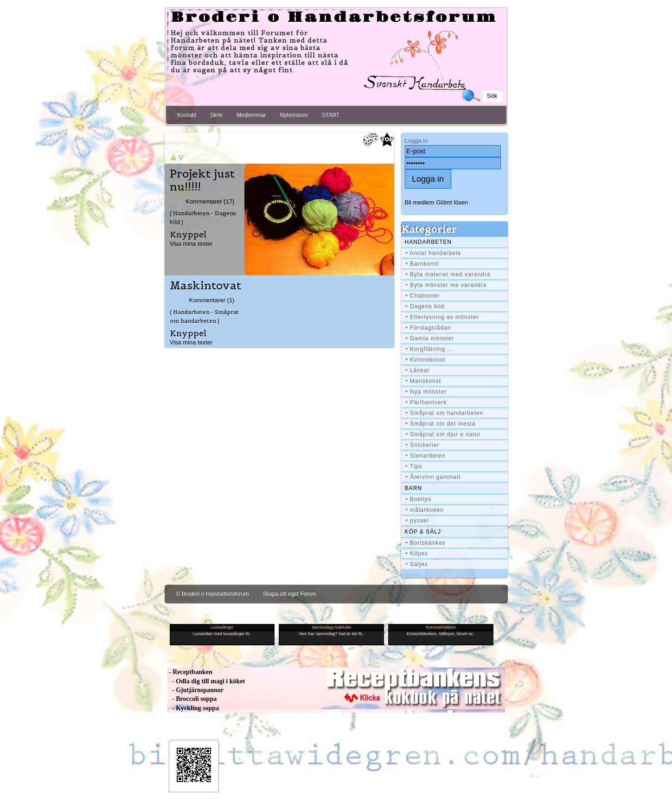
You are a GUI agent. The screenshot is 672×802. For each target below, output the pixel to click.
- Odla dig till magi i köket (206, 681)
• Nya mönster (426, 392)
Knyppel (188, 234)
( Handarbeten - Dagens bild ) (203, 217)
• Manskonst (424, 381)
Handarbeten (429, 242)
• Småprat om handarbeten (445, 413)
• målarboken (425, 510)
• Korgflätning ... (430, 349)
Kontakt (187, 115)
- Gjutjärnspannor (195, 690)
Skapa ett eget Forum (289, 594)
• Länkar (418, 370)
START (331, 115)
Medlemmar (251, 115)
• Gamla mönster (430, 338)
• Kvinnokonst (426, 360)
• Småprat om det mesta (441, 424)
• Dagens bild (425, 306)
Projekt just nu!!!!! (202, 180)
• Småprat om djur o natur (443, 434)
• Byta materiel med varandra (448, 274)
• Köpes (417, 554)
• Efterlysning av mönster (442, 317)
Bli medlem (420, 202)
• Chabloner (423, 296)
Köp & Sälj (423, 532)
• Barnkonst (423, 264)
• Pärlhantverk (426, 402)
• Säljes (417, 564)
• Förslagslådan (429, 328)
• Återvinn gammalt (433, 477)
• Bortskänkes (426, 543)
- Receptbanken (190, 672)
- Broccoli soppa (192, 699)
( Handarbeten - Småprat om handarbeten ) (204, 316)
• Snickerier (423, 445)
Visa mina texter (191, 244)
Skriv (216, 115)
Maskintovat (205, 286)
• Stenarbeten (426, 456)
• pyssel (417, 521)
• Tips (414, 466)
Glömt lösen (452, 202)
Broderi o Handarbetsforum (334, 18)
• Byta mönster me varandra (446, 285)
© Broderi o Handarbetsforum (213, 594)
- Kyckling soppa (193, 708)
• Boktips (419, 499)
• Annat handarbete (434, 253)
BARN (413, 488)
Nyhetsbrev (294, 115)
